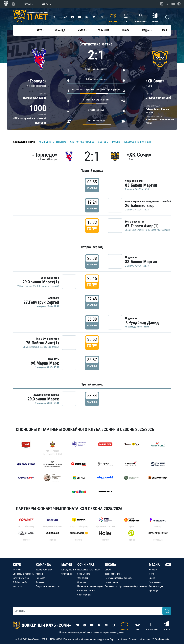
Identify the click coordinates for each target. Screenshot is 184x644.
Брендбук (154, 591)
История (17, 570)
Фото (151, 574)
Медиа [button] (146, 30)
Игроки (39, 574)
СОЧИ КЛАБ (86, 565)
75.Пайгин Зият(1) (42, 343)
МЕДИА (154, 565)
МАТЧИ (67, 565)
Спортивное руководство (48, 586)
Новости (153, 570)
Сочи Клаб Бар (84, 595)
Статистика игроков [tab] (82, 142)
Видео (152, 578)
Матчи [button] (82, 30)
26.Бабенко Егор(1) (134, 230)
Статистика (67, 574)
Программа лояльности (89, 570)
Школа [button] (126, 30)
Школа (108, 570)
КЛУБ (17, 565)
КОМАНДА (43, 565)
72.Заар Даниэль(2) (26, 286)
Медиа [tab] (116, 142)
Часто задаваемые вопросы (119, 578)
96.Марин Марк (45, 363)
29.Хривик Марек (43, 399)
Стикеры (82, 582)
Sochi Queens (84, 574)
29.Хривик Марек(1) (41, 282)
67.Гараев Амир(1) (142, 226)
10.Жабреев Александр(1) (157, 230)
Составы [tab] (103, 142)
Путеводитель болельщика (90, 586)
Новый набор (111, 582)
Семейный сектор (86, 591)
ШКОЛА (110, 565)
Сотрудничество (21, 578)
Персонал (40, 578)
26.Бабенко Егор (140, 205)
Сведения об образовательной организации (126, 586)
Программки (155, 582)
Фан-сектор (83, 578)
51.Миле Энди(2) (31, 347)
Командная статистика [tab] (53, 142)
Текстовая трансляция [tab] (137, 142)
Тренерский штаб (44, 570)
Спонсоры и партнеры (24, 574)
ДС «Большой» (20, 582)
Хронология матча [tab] (24, 142)
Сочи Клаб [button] (104, 30)
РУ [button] (54, 17)
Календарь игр (69, 570)
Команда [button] (60, 30)
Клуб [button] (40, 30)
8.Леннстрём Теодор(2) (48, 286)
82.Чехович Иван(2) (49, 347)
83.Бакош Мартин (141, 185)
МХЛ (165, 30)
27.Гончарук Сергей (41, 302)
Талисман (40, 582)
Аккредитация (156, 586)
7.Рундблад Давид (142, 323)
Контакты (18, 586)
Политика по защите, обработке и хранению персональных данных (92, 632)
